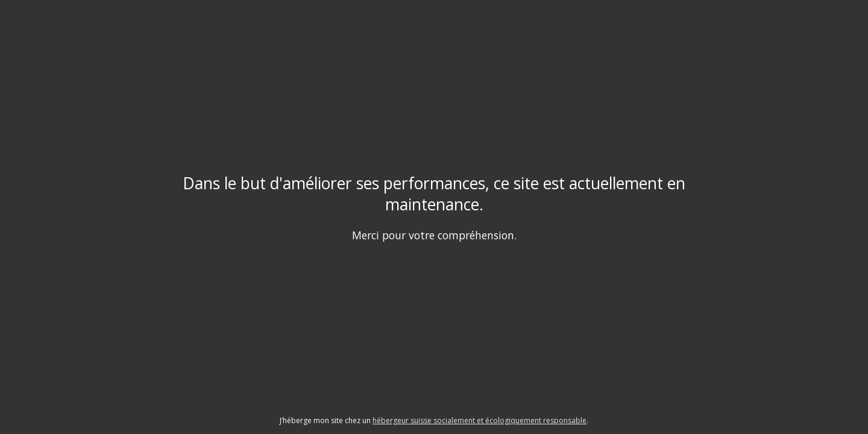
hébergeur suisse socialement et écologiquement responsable (480, 420)
